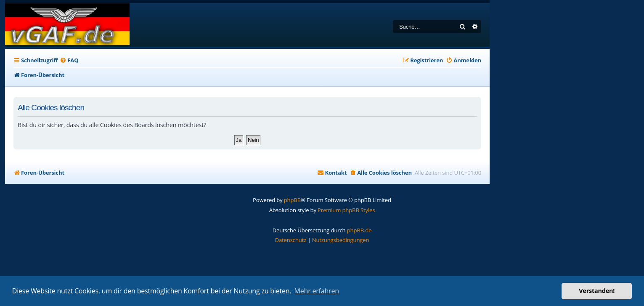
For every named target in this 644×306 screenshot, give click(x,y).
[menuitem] (69, 60)
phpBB (292, 200)
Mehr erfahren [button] (317, 291)
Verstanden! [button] (597, 291)
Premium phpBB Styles (346, 210)
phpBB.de (359, 230)
